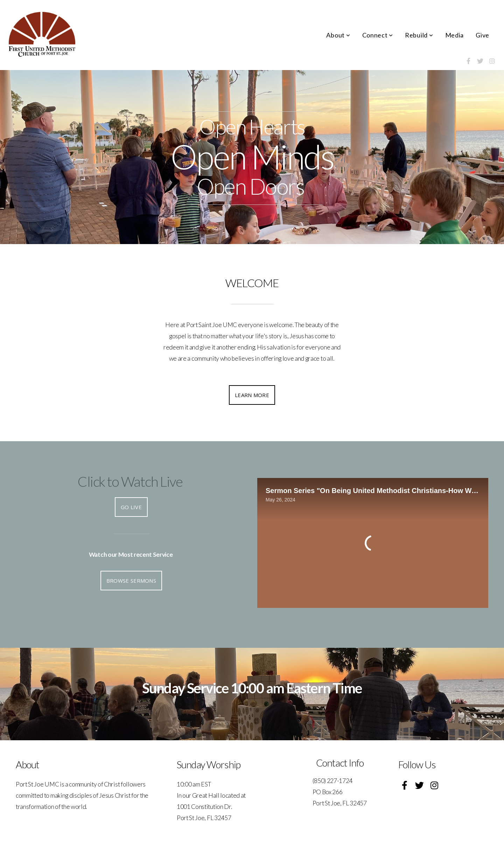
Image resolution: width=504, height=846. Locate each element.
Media (455, 35)
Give (482, 35)
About (338, 35)
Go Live (131, 507)
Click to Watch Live (130, 481)
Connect (378, 35)
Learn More (252, 395)
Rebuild (419, 35)
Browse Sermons (131, 581)
